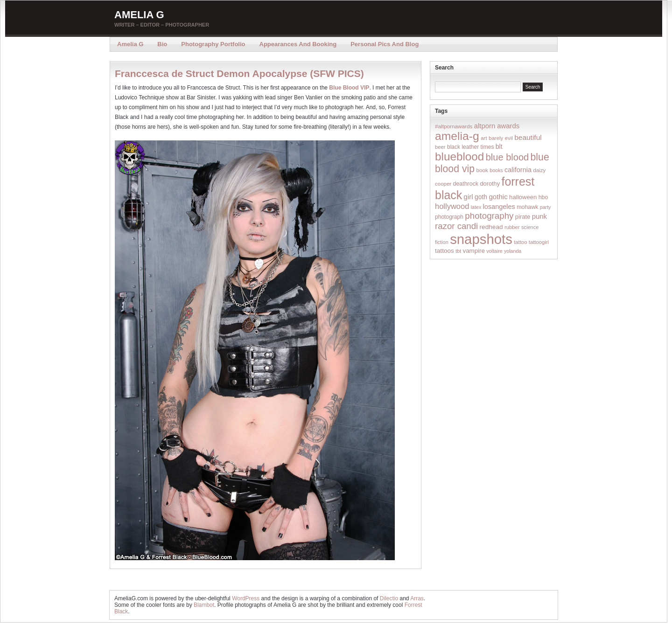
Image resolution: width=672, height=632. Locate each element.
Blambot (204, 605)
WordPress (246, 598)
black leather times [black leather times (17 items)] (470, 147)
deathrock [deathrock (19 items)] (466, 184)
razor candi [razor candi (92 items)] (456, 226)
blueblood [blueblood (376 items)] (459, 156)
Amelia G (139, 15)
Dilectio (389, 598)
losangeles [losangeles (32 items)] (499, 207)
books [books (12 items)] (496, 170)
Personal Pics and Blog (385, 44)
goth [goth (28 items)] (481, 197)
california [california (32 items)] (518, 170)
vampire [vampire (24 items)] (473, 251)
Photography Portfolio (213, 44)
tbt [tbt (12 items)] (458, 251)
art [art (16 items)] (484, 138)
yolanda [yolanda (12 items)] (513, 251)
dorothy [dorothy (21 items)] (490, 184)
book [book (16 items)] (482, 170)
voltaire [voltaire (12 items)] (494, 251)
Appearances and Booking (298, 44)
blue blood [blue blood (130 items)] (507, 157)
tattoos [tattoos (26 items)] (444, 251)
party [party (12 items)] (546, 207)
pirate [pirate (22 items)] (523, 217)
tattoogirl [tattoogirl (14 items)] (539, 242)
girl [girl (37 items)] (469, 197)
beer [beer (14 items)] (440, 147)
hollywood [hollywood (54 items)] (452, 206)
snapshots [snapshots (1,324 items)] (481, 239)
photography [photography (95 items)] (489, 216)
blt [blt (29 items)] (499, 146)
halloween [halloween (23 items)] (523, 197)
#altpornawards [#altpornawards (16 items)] (454, 126)
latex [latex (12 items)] (476, 207)
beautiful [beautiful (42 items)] (528, 137)
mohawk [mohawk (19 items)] (527, 207)
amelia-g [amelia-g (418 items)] (457, 136)
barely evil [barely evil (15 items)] (501, 138)
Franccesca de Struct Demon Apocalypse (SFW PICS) (239, 73)
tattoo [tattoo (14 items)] (520, 242)
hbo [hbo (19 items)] (543, 197)
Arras (417, 598)
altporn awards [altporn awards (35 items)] (497, 126)
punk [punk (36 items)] (539, 216)
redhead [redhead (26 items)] (491, 227)
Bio (162, 44)
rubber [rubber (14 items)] (512, 227)
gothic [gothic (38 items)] (498, 197)
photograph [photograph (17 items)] (449, 217)
